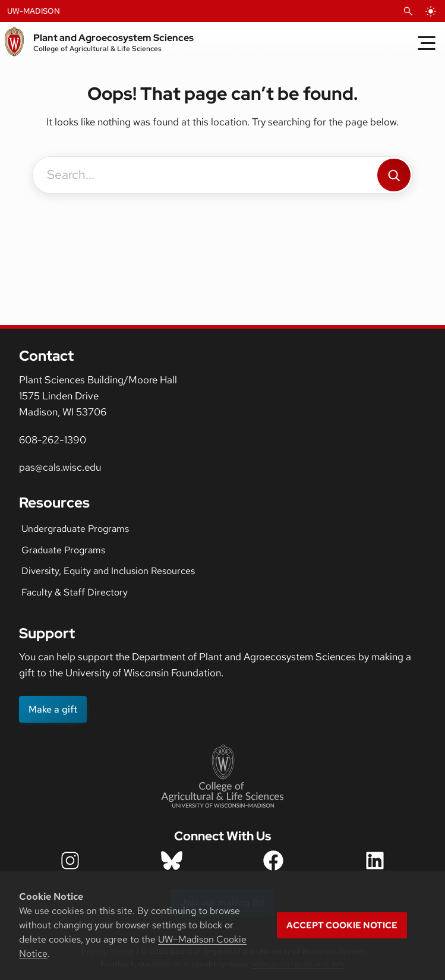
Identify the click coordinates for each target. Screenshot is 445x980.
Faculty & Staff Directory (75, 592)
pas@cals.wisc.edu (60, 467)
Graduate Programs (63, 550)
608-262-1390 (53, 440)
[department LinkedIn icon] (375, 861)
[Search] (394, 175)
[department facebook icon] (273, 861)
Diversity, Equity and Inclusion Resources (108, 571)
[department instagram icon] (70, 861)
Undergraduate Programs (75, 529)
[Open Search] (408, 11)
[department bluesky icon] (172, 861)
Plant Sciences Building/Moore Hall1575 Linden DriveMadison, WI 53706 (98, 396)
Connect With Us (222, 836)
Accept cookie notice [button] (342, 925)
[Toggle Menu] (427, 43)
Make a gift (53, 709)
